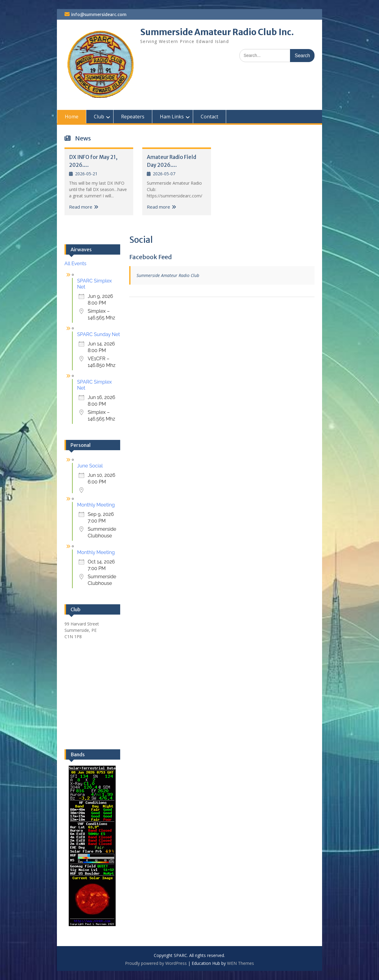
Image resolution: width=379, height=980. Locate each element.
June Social (90, 466)
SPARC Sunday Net (99, 334)
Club (99, 117)
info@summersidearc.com (99, 15)
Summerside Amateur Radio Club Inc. (217, 32)
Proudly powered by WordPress (156, 963)
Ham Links (172, 117)
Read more (81, 207)
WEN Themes (241, 963)
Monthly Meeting (96, 505)
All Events (76, 264)
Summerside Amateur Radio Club (168, 275)
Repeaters (133, 117)
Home (72, 117)
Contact (209, 117)
